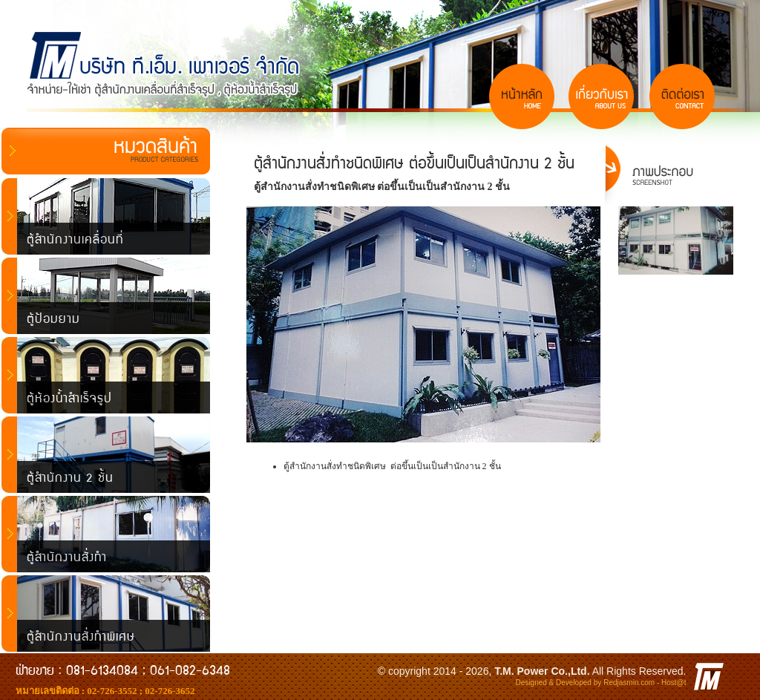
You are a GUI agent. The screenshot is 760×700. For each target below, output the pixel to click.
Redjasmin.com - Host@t (645, 683)
